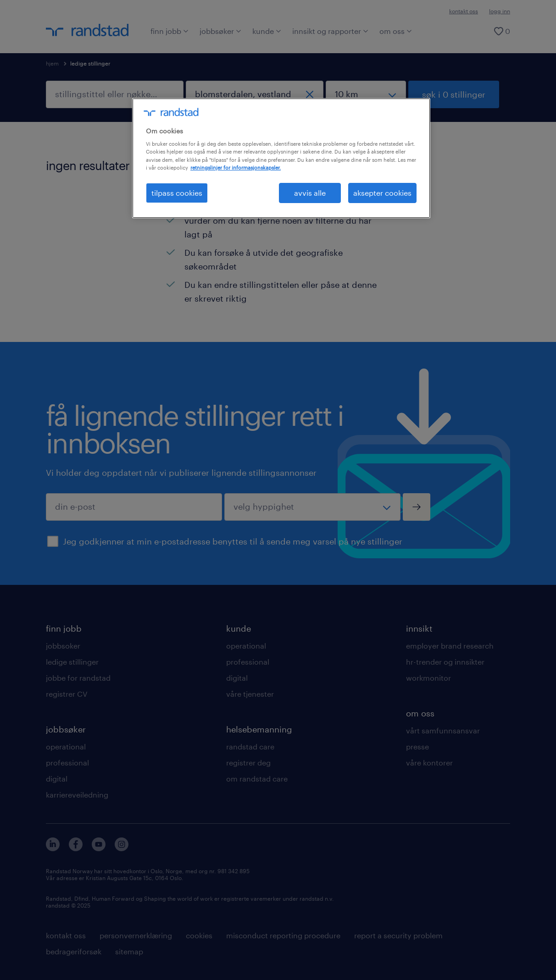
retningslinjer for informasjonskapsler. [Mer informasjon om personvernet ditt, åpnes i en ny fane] (236, 168)
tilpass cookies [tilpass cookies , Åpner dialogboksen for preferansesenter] (177, 193)
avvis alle (310, 193)
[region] (281, 158)
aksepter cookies (382, 193)
